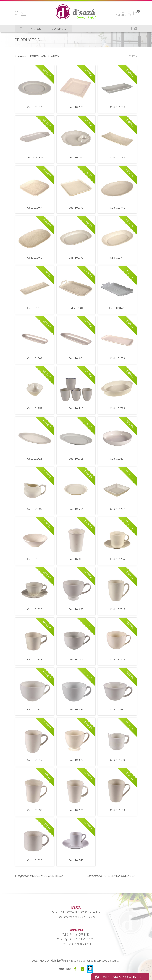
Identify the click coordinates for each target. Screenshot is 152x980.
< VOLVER (132, 56)
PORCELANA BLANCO (44, 56)
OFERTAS (59, 29)
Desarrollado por (50, 961)
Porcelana (21, 56)
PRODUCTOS (30, 29)
